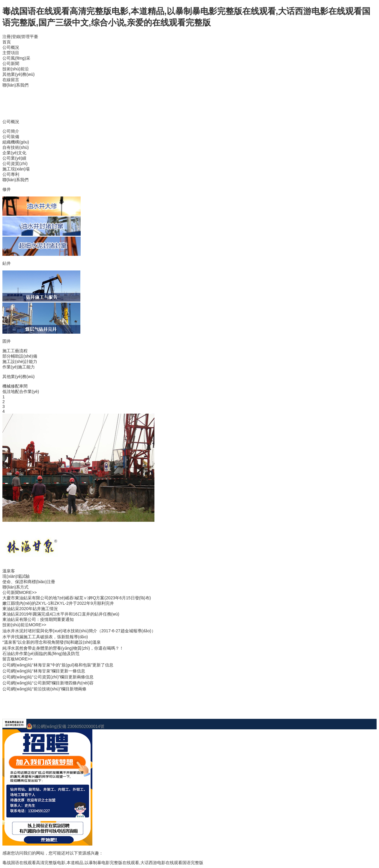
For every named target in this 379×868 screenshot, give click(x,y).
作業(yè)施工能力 (19, 367)
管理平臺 (30, 37)
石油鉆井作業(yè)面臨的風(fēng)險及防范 (41, 654)
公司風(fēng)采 (16, 58)
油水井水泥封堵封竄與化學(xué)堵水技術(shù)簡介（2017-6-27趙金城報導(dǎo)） (79, 631)
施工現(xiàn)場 (16, 169)
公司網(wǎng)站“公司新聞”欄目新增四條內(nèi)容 (48, 683)
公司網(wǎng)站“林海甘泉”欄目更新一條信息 (44, 671)
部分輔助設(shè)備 (20, 356)
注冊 (7, 37)
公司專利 (11, 174)
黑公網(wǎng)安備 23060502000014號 (65, 726)
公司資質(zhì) (15, 164)
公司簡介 (11, 131)
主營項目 (11, 53)
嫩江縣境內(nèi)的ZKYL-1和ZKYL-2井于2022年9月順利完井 (58, 603)
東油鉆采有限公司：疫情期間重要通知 (38, 619)
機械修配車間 (15, 386)
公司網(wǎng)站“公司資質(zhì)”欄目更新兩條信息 (48, 677)
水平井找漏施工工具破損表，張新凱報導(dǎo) (45, 637)
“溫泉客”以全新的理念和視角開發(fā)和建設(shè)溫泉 (52, 642)
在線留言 (11, 80)
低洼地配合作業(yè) (21, 391)
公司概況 (11, 47)
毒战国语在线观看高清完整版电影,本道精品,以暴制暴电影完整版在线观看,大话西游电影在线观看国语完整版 (103, 863)
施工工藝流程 (15, 351)
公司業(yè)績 (14, 158)
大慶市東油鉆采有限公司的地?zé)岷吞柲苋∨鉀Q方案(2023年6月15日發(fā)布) (77, 598)
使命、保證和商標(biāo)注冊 (29, 582)
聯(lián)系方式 (15, 587)
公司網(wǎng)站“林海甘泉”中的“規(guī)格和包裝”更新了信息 (58, 665)
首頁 (7, 42)
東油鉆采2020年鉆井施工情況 (30, 609)
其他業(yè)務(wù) (18, 74)
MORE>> (28, 592)
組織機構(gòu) (16, 142)
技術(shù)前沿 (16, 69)
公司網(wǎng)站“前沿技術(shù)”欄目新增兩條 (44, 689)
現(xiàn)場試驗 (16, 576)
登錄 (16, 37)
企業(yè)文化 (14, 153)
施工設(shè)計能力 (20, 362)
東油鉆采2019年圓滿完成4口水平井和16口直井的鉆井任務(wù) (61, 614)
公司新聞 (11, 63)
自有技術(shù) (16, 147)
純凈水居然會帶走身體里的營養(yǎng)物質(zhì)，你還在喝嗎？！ (63, 648)
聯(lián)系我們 (15, 85)
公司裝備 (11, 137)
